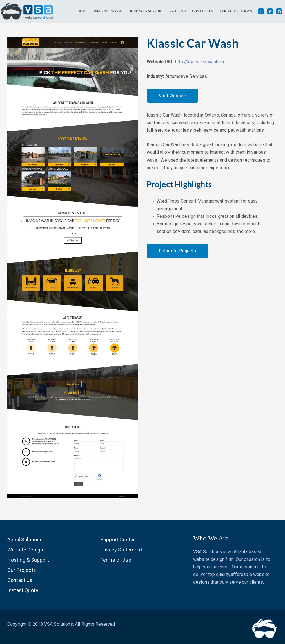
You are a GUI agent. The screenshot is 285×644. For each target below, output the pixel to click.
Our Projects (22, 570)
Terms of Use (116, 560)
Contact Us (20, 580)
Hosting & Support (28, 560)
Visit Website (172, 96)
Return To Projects (177, 251)
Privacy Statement (121, 550)
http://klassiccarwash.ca (200, 62)
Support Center (118, 539)
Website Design (25, 550)
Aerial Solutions (25, 539)
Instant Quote (23, 590)
